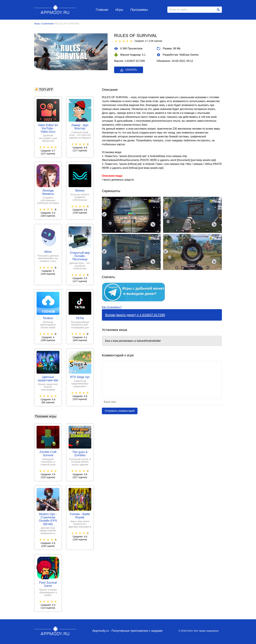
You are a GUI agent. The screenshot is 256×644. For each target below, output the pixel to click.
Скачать (128, 70)
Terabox (48, 318)
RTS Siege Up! (80, 377)
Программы (139, 10)
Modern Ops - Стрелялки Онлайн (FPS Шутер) (48, 519)
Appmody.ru (55, 10)
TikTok (80, 318)
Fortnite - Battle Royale (80, 516)
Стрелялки (47, 23)
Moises (80, 191)
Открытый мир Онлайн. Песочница (80, 256)
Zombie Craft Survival (48, 454)
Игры (119, 10)
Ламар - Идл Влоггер (80, 127)
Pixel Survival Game (48, 584)
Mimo (48, 252)
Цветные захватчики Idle (48, 379)
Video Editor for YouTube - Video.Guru (48, 128)
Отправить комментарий (120, 411)
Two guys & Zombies (80, 454)
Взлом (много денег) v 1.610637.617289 (135, 315)
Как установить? (112, 307)
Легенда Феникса (48, 192)
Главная (102, 10)
